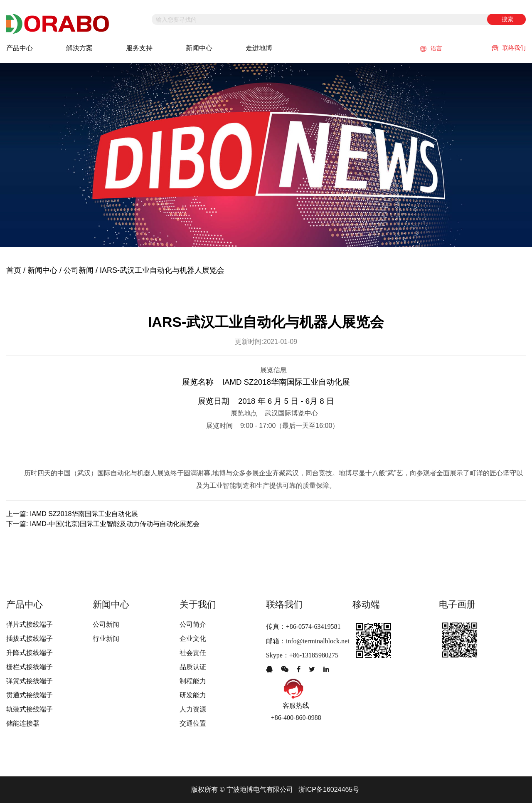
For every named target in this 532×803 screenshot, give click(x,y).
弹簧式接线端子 (30, 681)
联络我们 (509, 48)
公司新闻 (79, 270)
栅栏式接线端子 (30, 667)
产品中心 (20, 48)
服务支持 (139, 48)
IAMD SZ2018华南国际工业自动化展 (84, 514)
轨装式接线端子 (30, 709)
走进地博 (259, 48)
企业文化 (193, 639)
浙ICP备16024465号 (329, 789)
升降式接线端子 (30, 653)
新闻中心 (199, 48)
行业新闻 (106, 639)
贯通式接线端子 (30, 695)
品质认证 (193, 667)
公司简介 (193, 624)
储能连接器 (23, 723)
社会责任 (193, 653)
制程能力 (193, 681)
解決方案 (79, 48)
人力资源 (193, 709)
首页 (14, 270)
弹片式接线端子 (30, 624)
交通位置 (193, 723)
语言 (431, 48)
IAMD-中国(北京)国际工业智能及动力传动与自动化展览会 (115, 524)
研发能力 (193, 695)
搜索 (507, 19)
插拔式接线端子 (30, 639)
